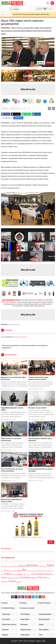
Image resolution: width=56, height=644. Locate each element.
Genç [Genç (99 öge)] (2, 571)
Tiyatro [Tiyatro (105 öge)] (29, 575)
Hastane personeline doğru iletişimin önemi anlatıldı (38, 378)
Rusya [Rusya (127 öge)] (15, 575)
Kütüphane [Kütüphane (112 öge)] (34, 571)
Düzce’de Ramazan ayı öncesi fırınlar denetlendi (12, 470)
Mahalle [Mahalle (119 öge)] (39, 571)
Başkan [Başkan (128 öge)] (16, 566)
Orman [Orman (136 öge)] (48, 571)
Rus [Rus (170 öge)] (11, 575)
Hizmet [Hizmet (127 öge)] (15, 571)
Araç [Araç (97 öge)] (9, 567)
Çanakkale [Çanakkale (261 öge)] (26, 577)
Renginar (32, 641)
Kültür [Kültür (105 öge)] (29, 571)
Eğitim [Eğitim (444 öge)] (51, 565)
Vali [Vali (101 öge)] (53, 575)
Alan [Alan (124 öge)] (6, 566)
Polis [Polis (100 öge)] (2, 575)
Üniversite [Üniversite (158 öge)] (5, 582)
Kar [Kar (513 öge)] (24, 570)
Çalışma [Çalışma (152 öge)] (17, 578)
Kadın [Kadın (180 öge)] (20, 571)
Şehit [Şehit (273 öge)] (14, 581)
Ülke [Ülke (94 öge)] (49, 578)
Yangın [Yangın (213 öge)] (4, 578)
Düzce (6, 108)
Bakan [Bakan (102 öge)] (12, 567)
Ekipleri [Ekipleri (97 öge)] (45, 567)
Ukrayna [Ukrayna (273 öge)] (48, 574)
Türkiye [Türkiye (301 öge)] (39, 574)
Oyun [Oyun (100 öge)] (52, 571)
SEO (44, 641)
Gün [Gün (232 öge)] (6, 570)
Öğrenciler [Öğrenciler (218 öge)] (43, 578)
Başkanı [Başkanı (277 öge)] (23, 566)
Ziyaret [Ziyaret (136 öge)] (12, 578)
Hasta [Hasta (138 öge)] (10, 571)
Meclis (15, 325)
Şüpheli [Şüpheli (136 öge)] (19, 582)
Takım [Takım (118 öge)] (24, 575)
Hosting (39, 641)
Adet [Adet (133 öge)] (3, 566)
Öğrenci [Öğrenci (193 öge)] (34, 578)
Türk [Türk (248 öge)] (33, 574)
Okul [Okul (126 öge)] (44, 571)
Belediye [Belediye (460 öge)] (33, 565)
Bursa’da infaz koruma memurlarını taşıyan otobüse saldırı (31, 14)
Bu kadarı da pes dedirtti (37, 408)
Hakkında (10, 325)
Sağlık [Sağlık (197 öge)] (20, 574)
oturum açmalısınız (21, 337)
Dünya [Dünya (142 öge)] (41, 566)
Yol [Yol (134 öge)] (8, 578)
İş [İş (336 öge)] (10, 581)
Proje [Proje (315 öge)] (7, 574)
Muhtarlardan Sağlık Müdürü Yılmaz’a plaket (11, 500)
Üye (19, 325)
